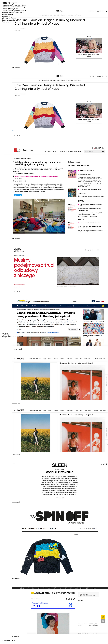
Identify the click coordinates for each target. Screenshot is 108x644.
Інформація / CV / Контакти (12, 337)
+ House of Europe (9, 18)
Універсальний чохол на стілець (14, 5)
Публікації (6, 335)
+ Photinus (6, 16)
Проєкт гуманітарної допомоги (14, 11)
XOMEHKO (6, 3)
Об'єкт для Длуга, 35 (10, 9)
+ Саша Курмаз (8, 15)
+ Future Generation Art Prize (13, 13)
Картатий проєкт (9, 22)
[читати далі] (16, 68)
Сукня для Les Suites (10, 20)
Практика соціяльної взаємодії (14, 7)
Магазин (5, 333)
